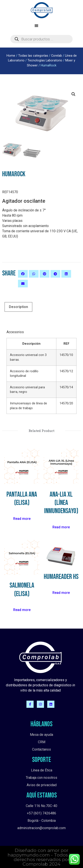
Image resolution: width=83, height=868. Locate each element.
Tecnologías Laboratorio (45, 60)
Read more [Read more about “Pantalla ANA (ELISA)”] (22, 518)
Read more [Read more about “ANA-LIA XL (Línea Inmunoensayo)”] (61, 527)
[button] (37, 26)
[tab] (18, 306)
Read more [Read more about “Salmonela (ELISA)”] (22, 609)
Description (18, 306)
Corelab (57, 56)
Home (11, 56)
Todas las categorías (33, 56)
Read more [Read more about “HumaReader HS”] (61, 592)
